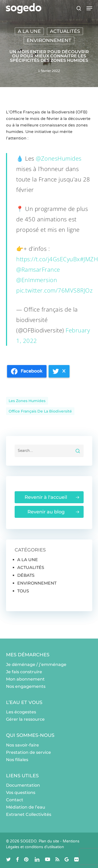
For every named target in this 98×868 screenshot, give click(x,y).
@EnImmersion (37, 280)
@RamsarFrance (38, 269)
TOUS (23, 591)
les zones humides (27, 401)
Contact (15, 800)
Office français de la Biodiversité (40, 411)
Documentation (23, 785)
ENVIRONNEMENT (49, 40)
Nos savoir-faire (22, 745)
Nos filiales (17, 760)
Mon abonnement (25, 679)
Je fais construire (24, 672)
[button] (89, 8)
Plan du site (49, 841)
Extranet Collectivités (29, 814)
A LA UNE (29, 31)
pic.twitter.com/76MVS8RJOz (54, 290)
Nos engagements (26, 686)
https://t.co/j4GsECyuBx (48, 259)
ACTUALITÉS (65, 31)
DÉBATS (26, 575)
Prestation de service (28, 752)
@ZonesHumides (59, 158)
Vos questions (21, 793)
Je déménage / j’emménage (36, 664)
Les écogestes (21, 712)
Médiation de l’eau (26, 807)
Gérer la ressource (25, 719)
